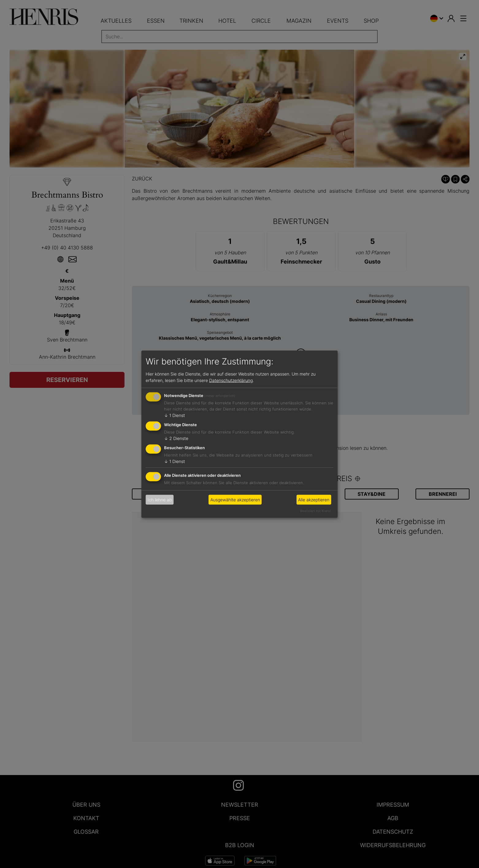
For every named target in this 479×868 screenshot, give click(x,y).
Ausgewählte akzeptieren (235, 500)
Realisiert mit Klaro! (316, 511)
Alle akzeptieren (314, 500)
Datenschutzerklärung (231, 380)
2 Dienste (176, 438)
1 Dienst (174, 415)
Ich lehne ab (160, 500)
